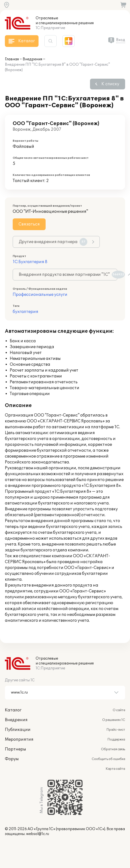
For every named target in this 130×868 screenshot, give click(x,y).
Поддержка (116, 739)
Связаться (29, 224)
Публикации (18, 730)
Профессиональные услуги (40, 295)
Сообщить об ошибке (108, 759)
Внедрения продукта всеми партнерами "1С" (68, 275)
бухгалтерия (25, 312)
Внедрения (32, 59)
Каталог (13, 710)
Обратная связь (113, 749)
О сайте (119, 710)
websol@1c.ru (38, 834)
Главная (12, 59)
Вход (121, 40)
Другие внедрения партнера (53, 242)
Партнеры (15, 749)
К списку (110, 84)
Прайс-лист (116, 730)
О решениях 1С (114, 720)
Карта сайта (115, 769)
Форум (12, 759)
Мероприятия (19, 739)
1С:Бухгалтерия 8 (30, 262)
